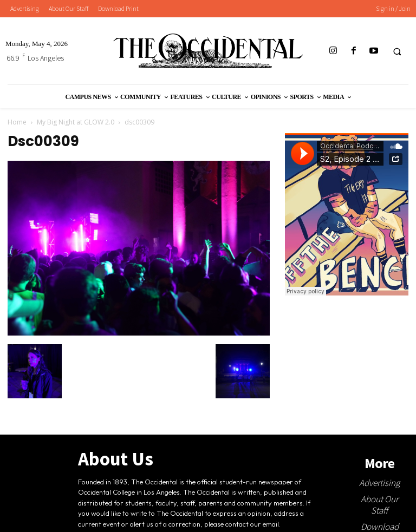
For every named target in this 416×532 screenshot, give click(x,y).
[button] (397, 51)
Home (17, 122)
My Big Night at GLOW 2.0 (76, 122)
